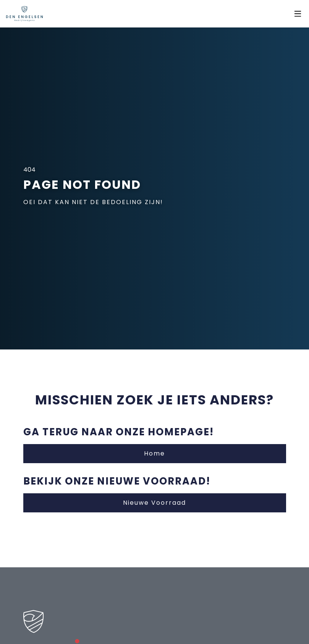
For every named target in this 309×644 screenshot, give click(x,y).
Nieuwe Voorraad (154, 503)
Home (154, 453)
